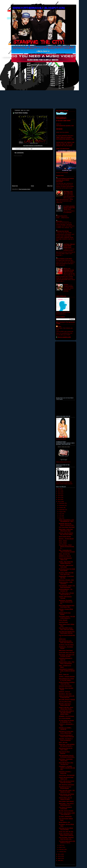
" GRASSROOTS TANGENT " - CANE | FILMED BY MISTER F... (67, 671)
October (61, 508)
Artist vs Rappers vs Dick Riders (64, 259)
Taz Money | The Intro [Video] (66, 645)
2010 (59, 856)
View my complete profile (64, 337)
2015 (59, 495)
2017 (59, 491)
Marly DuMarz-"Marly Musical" (66, 801)
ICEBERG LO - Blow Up (65, 556)
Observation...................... (63, 221)
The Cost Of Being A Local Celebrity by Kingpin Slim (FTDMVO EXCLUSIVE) (65, 180)
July (60, 514)
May (60, 518)
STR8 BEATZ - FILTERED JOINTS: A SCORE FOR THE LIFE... (67, 768)
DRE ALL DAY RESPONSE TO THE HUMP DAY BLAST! (69, 270)
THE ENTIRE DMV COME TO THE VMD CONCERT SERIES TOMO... (66, 713)
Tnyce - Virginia (63, 543)
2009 (59, 858)
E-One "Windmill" (63, 620)
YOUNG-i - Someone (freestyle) (67, 677)
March (61, 847)
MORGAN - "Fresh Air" (65, 692)
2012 (59, 502)
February (62, 849)
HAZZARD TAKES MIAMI (65, 686)
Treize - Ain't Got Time (64, 554)
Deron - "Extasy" (63, 541)
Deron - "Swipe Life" (64, 674)
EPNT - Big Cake (63, 742)
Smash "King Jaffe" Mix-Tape (66, 832)
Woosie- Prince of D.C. (62, 216)
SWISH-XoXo (62, 639)
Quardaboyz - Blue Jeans (65, 694)
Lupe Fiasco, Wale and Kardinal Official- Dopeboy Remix (69, 246)
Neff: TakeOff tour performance (67, 785)
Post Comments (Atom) (25, 189)
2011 (59, 854)
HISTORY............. (68, 285)
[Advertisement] (32, 172)
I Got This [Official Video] (65, 702)
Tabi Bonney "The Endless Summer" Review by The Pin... (66, 602)
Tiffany (60, 326)
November (62, 505)
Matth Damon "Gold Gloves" (66, 650)
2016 (59, 493)
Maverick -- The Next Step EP (66, 539)
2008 (59, 861)
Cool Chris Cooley (21, 113)
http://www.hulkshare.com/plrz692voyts (33, 146)
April (60, 845)
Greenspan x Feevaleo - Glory (66, 580)
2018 (59, 489)
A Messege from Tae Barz (63, 231)
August (61, 512)
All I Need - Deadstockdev (65, 816)
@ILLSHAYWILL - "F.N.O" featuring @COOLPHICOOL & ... (67, 546)
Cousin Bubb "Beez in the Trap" (67, 653)
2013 (59, 499)
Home (32, 186)
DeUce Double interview (65, 537)
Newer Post (15, 186)
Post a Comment (18, 156)
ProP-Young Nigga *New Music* (67, 527)
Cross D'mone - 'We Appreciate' (67, 775)
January (61, 852)
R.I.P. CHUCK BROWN (65, 718)
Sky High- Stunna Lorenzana (66, 811)
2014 (59, 497)
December (62, 503)
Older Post (50, 186)
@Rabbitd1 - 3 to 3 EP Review (66, 716)
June (61, 516)
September (62, 510)
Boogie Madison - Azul (64, 822)
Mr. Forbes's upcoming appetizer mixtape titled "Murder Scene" (69, 208)
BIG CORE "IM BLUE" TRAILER (67, 700)
